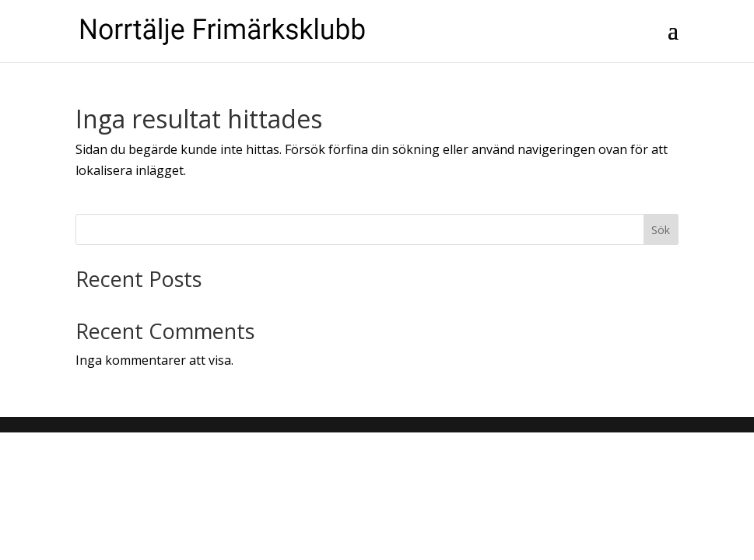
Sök (661, 230)
